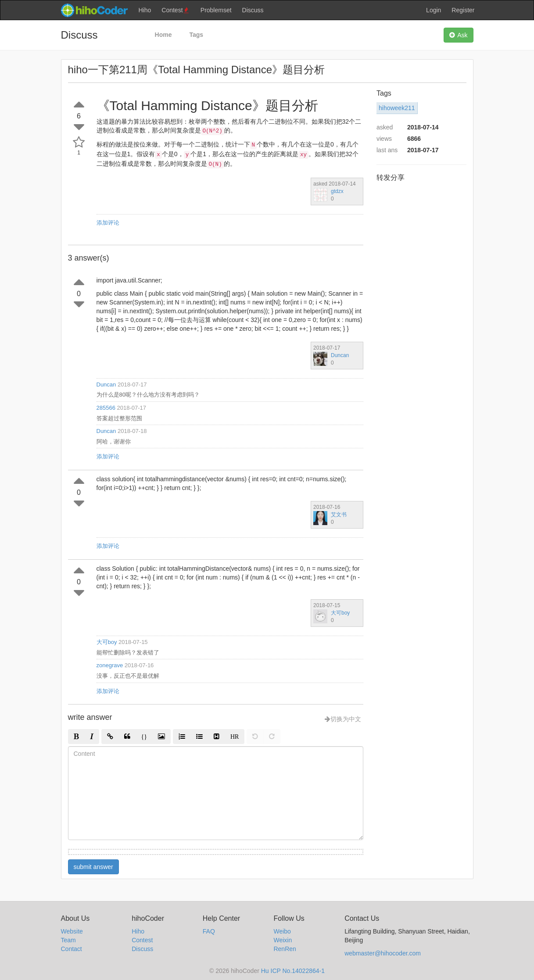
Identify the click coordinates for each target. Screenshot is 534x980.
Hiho (145, 10)
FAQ (209, 931)
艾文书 (339, 515)
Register (463, 10)
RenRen (285, 949)
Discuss (253, 10)
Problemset (216, 10)
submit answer (93, 867)
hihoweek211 (397, 108)
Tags (196, 35)
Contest (176, 10)
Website (72, 931)
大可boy (340, 613)
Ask (458, 35)
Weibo (282, 931)
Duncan (340, 355)
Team (68, 940)
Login (434, 10)
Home (163, 35)
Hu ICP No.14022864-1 (293, 971)
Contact (72, 949)
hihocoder (94, 10)
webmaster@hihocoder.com (383, 953)
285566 (106, 408)
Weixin (283, 940)
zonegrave (110, 665)
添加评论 (108, 223)
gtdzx (337, 191)
